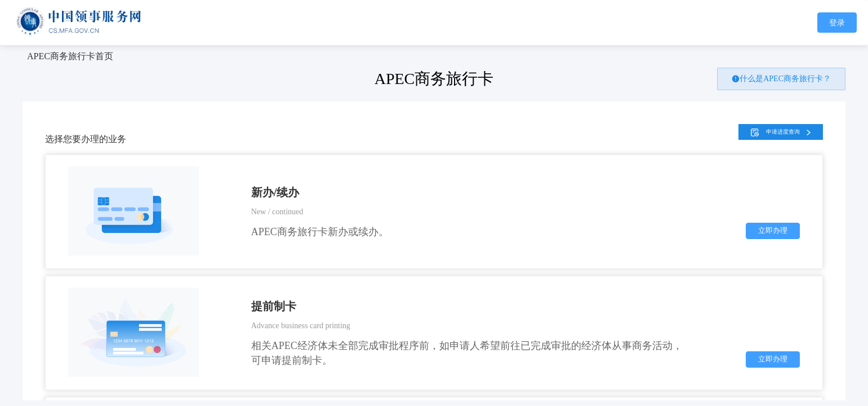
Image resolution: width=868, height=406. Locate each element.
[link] (70, 56)
